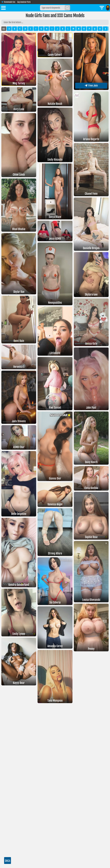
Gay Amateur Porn (24, 2)
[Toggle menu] (3, 8)
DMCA (8, 861)
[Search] (67, 8)
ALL (4, 29)
